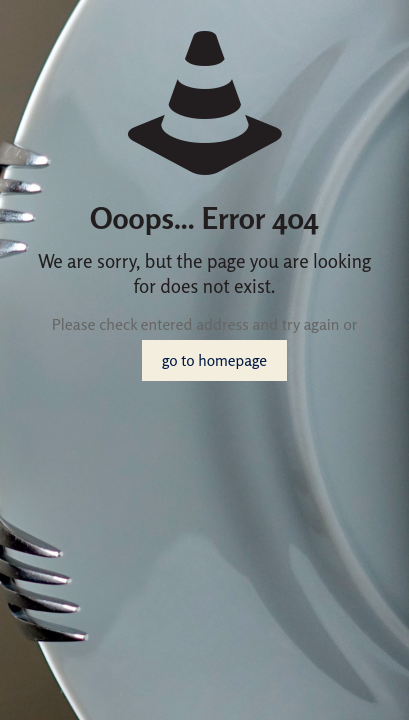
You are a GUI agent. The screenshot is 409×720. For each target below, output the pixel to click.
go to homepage (214, 360)
